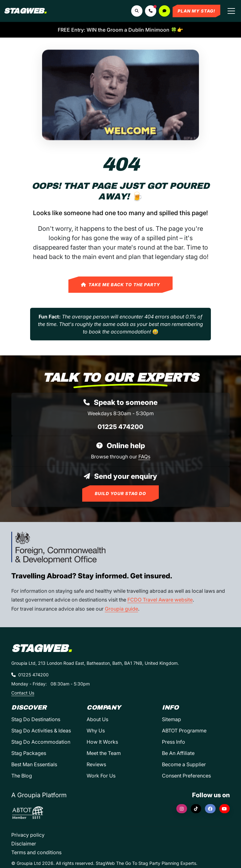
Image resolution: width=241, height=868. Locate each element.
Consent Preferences (186, 776)
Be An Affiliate (178, 753)
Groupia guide (121, 609)
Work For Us (101, 776)
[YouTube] (225, 809)
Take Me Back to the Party (120, 285)
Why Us (96, 731)
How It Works (102, 742)
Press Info (174, 742)
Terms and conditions (36, 852)
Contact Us (23, 693)
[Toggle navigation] (231, 11)
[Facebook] (210, 809)
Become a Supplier (184, 764)
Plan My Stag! (196, 11)
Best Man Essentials (34, 764)
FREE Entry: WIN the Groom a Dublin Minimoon (120, 30)
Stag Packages (29, 753)
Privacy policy (28, 835)
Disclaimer (24, 844)
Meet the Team (104, 753)
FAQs (144, 457)
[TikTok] (196, 809)
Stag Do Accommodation (41, 742)
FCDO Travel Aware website (160, 600)
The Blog (22, 776)
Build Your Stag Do (120, 493)
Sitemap (171, 719)
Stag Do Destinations (36, 719)
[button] (151, 11)
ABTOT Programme (184, 731)
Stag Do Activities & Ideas (41, 731)
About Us (97, 719)
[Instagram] (182, 809)
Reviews (96, 764)
